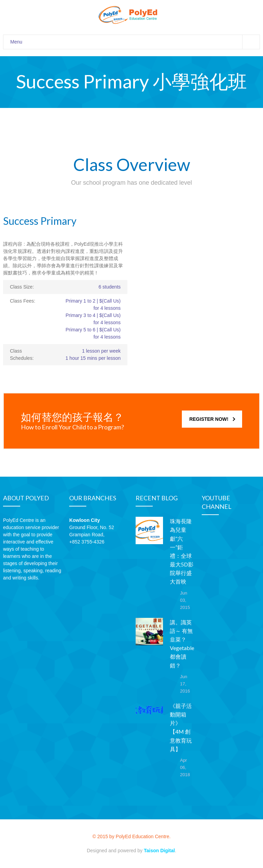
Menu (135, 42)
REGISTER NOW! (212, 419)
